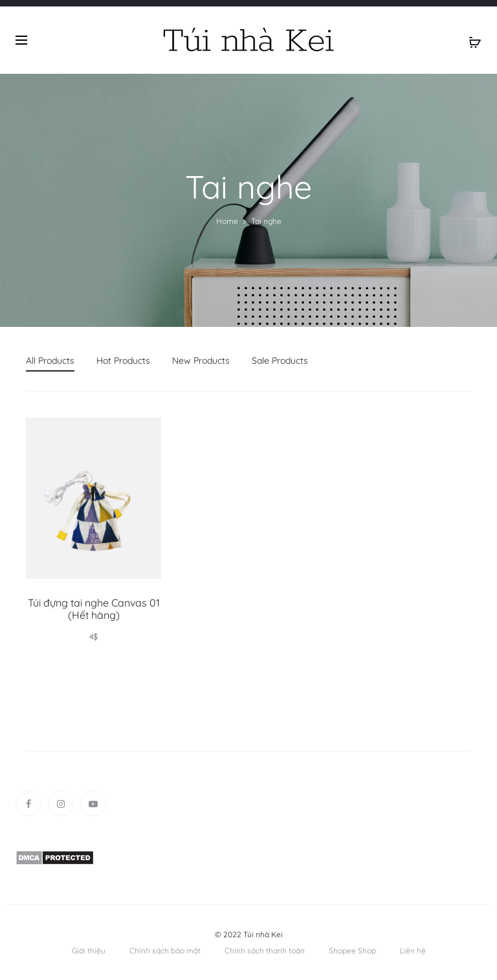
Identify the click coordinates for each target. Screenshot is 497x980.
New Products (201, 361)
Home (227, 221)
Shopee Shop (352, 951)
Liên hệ (413, 951)
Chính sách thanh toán (265, 951)
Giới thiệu (89, 951)
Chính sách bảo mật (165, 951)
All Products (50, 361)
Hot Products (123, 361)
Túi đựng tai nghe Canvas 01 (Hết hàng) (94, 609)
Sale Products (280, 361)
